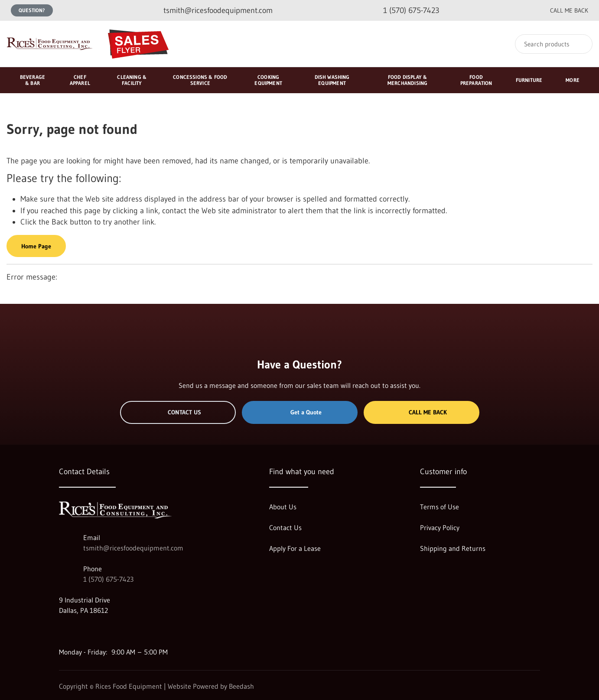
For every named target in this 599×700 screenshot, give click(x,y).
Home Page (36, 246)
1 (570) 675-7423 (108, 579)
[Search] (554, 44)
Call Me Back (421, 412)
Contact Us (178, 412)
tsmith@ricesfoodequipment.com (133, 548)
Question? (32, 10)
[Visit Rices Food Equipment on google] (63, 631)
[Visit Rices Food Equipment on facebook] (81, 631)
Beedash (241, 686)
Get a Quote (299, 412)
